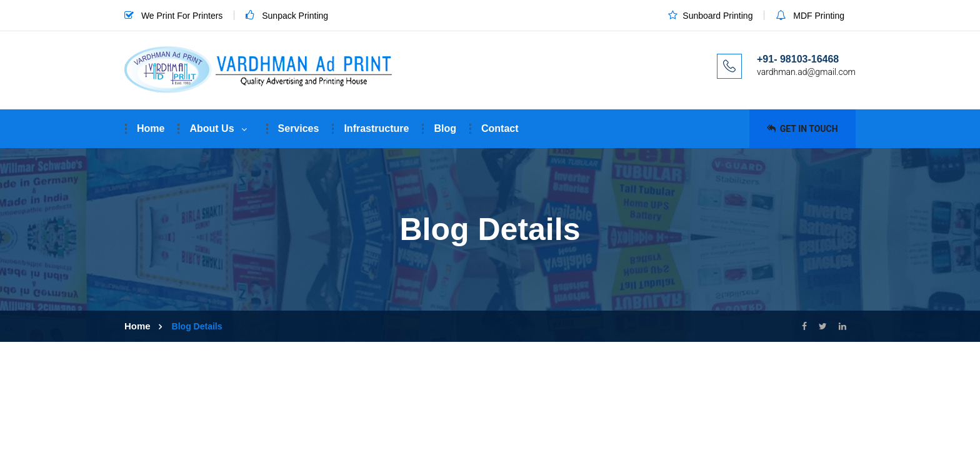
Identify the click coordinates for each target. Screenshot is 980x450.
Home (151, 128)
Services (299, 128)
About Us (212, 128)
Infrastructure (376, 128)
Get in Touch (802, 129)
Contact (500, 128)
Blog (445, 128)
